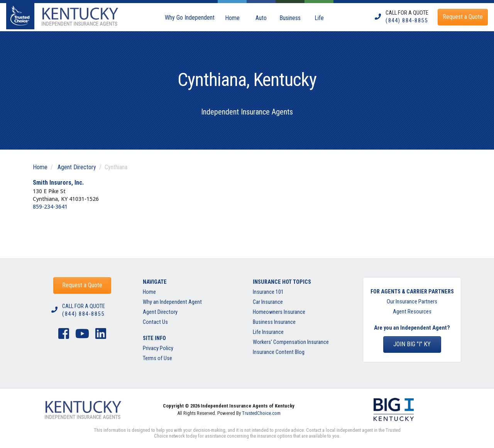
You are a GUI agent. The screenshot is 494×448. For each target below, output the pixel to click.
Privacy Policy (158, 348)
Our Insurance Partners (412, 302)
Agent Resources (412, 312)
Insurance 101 (268, 292)
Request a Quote (82, 285)
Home (40, 167)
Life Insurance (268, 332)
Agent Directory (77, 167)
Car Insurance (268, 302)
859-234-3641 (50, 206)
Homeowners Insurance (279, 312)
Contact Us (155, 322)
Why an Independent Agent (172, 302)
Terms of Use (157, 358)
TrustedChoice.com (261, 413)
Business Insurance (274, 322)
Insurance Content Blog (279, 352)
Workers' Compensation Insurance (291, 342)
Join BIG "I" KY (412, 344)
